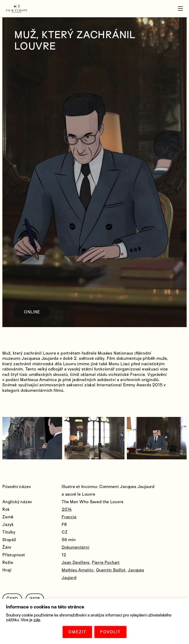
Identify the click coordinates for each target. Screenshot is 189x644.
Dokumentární (76, 547)
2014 (67, 509)
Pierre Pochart (106, 563)
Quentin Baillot (111, 570)
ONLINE (32, 312)
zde (37, 620)
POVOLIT (110, 632)
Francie (69, 517)
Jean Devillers (76, 563)
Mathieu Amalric (78, 570)
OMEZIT (77, 632)
